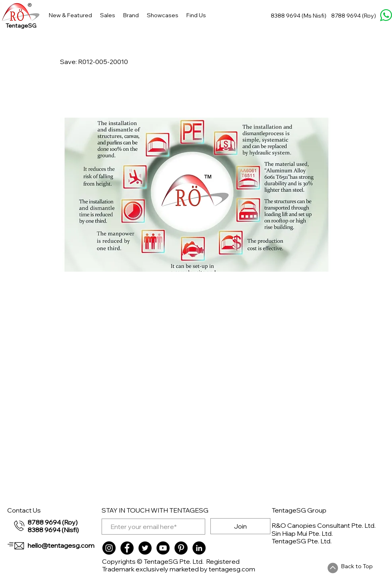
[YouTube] (163, 548)
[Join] (240, 526)
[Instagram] (109, 548)
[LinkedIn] (199, 548)
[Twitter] (145, 548)
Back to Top (357, 566)
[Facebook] (127, 548)
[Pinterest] (181, 548)
